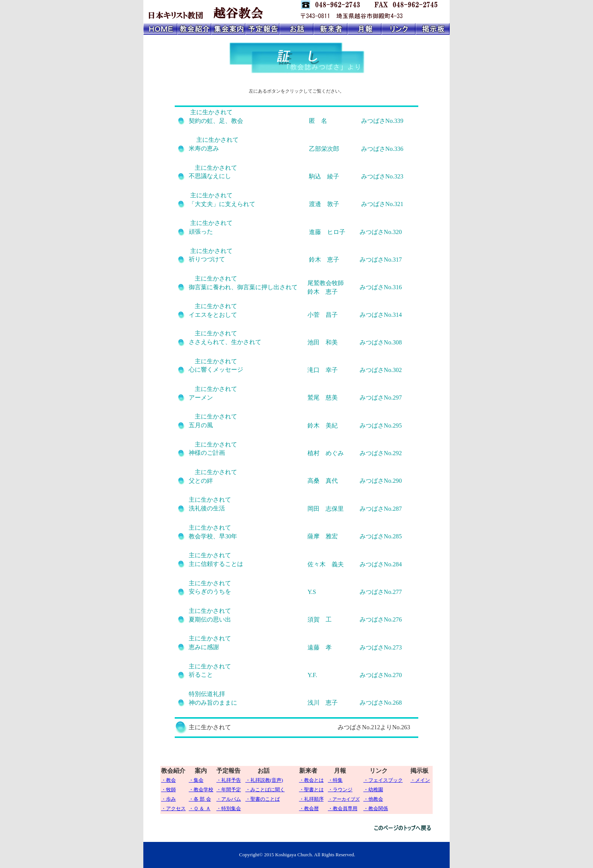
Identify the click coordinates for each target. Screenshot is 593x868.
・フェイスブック (383, 780)
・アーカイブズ (344, 799)
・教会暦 (309, 808)
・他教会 (373, 799)
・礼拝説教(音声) (264, 780)
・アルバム (229, 799)
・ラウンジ (340, 790)
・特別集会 (229, 808)
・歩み (168, 799)
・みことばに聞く (265, 790)
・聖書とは (311, 790)
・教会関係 (376, 808)
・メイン (420, 780)
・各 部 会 (200, 799)
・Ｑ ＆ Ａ (200, 808)
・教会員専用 (343, 808)
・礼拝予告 (229, 780)
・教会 (168, 780)
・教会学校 (201, 790)
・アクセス (173, 808)
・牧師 (168, 790)
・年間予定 (229, 790)
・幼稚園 (373, 790)
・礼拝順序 (311, 799)
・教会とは (311, 780)
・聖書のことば (263, 799)
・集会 (196, 780)
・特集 (335, 780)
